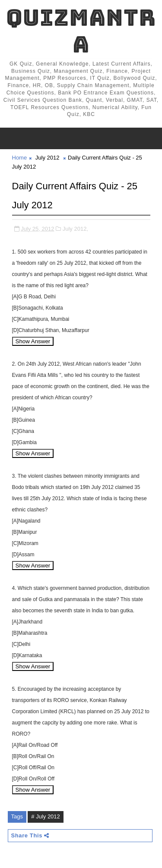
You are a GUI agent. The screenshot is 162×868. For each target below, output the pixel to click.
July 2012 (48, 158)
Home (20, 158)
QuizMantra (81, 31)
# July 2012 (46, 816)
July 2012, (75, 229)
